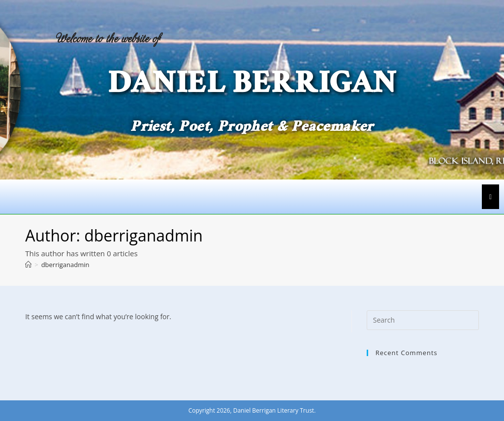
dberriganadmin (65, 265)
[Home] (28, 265)
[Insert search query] (423, 320)
